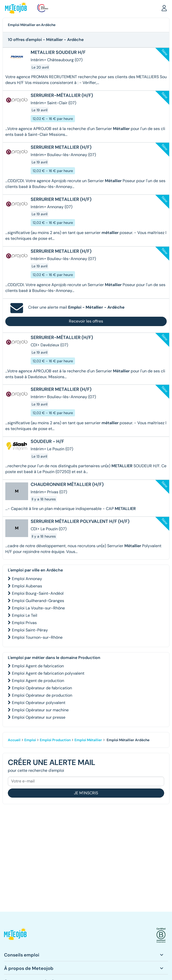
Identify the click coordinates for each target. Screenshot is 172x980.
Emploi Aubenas (27, 586)
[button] (164, 8)
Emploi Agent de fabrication (38, 666)
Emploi (30, 740)
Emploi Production (55, 740)
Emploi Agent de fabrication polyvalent (48, 673)
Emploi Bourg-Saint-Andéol (38, 593)
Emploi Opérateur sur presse (39, 717)
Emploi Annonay (27, 579)
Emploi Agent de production (38, 681)
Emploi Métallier (88, 740)
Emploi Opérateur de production (42, 695)
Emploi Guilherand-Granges (38, 601)
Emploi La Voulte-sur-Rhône (38, 608)
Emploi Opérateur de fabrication (42, 688)
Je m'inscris (86, 793)
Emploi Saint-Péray (30, 630)
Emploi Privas (24, 623)
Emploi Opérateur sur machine (40, 710)
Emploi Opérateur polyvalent (39, 703)
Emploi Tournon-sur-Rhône (37, 637)
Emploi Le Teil (25, 615)
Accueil (14, 740)
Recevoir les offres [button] (86, 321)
